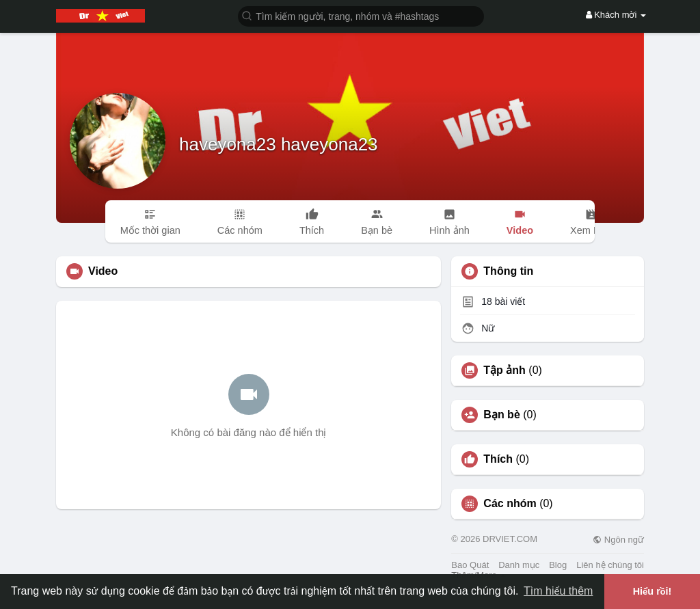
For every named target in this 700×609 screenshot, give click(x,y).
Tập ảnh (504, 370)
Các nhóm (510, 504)
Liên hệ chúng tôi (610, 565)
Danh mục (519, 565)
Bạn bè (501, 415)
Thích (498, 459)
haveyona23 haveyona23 (279, 144)
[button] (361, 15)
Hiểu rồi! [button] (652, 591)
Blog (558, 565)
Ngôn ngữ (618, 540)
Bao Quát (470, 565)
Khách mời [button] (616, 15)
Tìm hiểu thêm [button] (558, 591)
